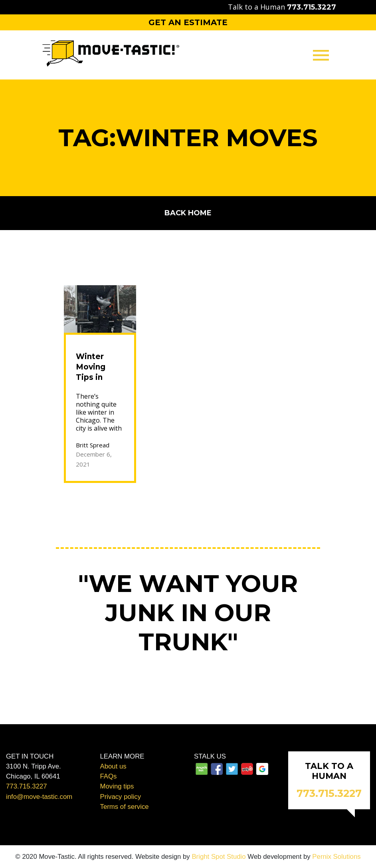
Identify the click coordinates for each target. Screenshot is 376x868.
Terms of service (125, 807)
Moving (188, 92)
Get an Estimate (188, 22)
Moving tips (117, 786)
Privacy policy (121, 797)
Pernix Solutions (336, 857)
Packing (188, 110)
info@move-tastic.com (39, 797)
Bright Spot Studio (219, 857)
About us (113, 766)
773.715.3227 (27, 786)
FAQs (109, 776)
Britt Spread (93, 445)
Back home (188, 213)
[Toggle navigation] (321, 55)
